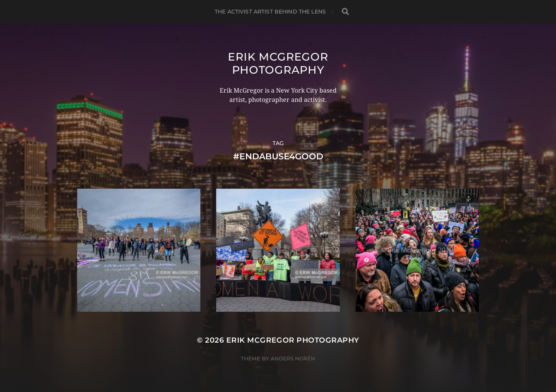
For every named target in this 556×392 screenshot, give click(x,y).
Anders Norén (293, 358)
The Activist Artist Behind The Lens (270, 12)
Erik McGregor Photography (278, 63)
